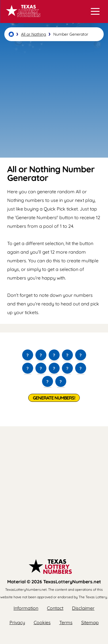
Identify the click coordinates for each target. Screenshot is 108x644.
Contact (55, 608)
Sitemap (90, 622)
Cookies (42, 622)
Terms (66, 622)
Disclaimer (83, 608)
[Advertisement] (54, 99)
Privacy (17, 622)
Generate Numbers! (54, 398)
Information (26, 608)
